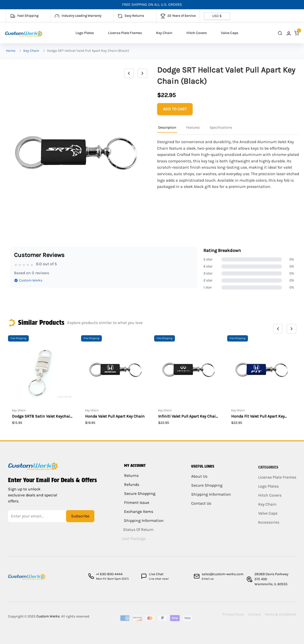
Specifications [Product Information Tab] (221, 127)
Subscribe (80, 519)
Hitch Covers (197, 33)
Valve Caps (230, 33)
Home (11, 51)
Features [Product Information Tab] (193, 127)
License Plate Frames (125, 33)
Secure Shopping (138, 498)
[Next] (142, 73)
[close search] (280, 33)
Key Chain (164, 33)
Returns (131, 480)
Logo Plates (85, 33)
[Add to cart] (175, 109)
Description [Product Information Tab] (167, 127)
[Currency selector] (217, 16)
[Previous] (129, 73)
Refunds (131, 489)
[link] (288, 33)
